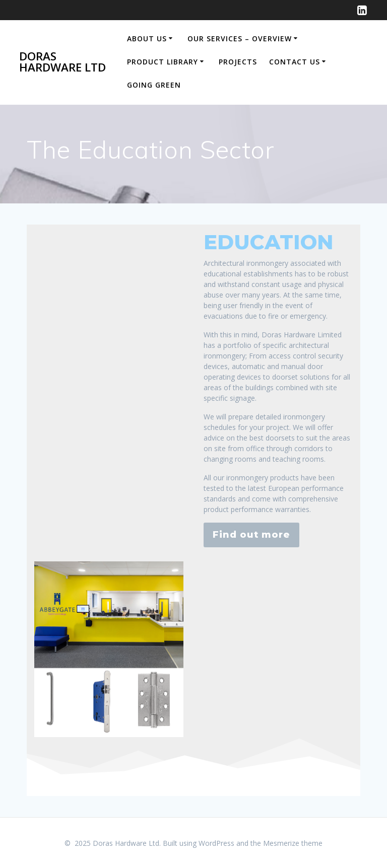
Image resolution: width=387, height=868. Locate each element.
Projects (238, 62)
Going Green (154, 85)
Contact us (295, 62)
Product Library (163, 62)
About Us (147, 39)
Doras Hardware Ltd (62, 62)
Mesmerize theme (293, 843)
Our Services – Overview (240, 39)
